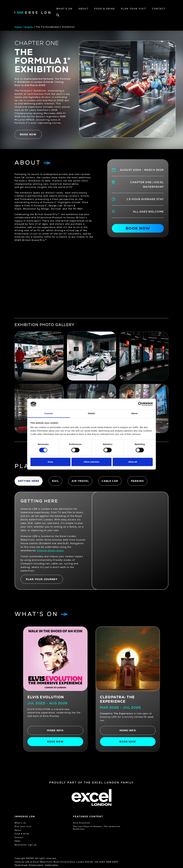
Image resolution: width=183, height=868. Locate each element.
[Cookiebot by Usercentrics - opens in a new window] (140, 404)
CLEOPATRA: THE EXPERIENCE (117, 699)
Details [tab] (91, 414)
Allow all (133, 462)
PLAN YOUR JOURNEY (42, 579)
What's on (20, 823)
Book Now (128, 742)
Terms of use (21, 865)
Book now (28, 134)
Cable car (110, 481)
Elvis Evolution (46, 697)
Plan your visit (134, 9)
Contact (159, 9)
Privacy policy (36, 865)
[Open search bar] (58, 16)
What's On (64, 9)
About (83, 9)
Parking (137, 481)
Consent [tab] (49, 414)
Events (29, 27)
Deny (50, 462)
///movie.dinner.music (50, 551)
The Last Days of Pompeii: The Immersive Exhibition (97, 828)
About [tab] (134, 414)
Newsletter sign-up (26, 845)
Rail (55, 481)
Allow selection (91, 462)
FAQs (18, 841)
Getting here (29, 481)
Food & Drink (105, 9)
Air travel (80, 481)
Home (18, 27)
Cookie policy (52, 865)
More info (55, 730)
